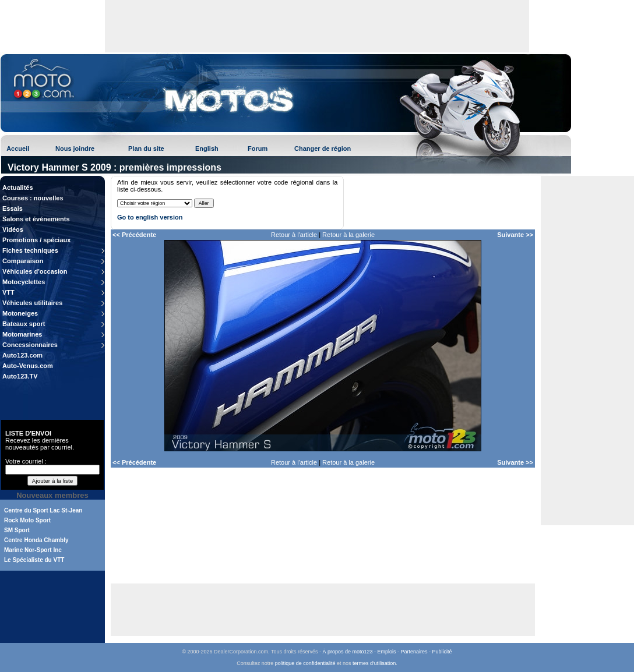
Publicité (442, 652)
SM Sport (17, 530)
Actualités (18, 188)
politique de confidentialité (305, 663)
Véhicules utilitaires (32, 303)
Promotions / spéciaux (36, 240)
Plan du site (146, 148)
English (207, 148)
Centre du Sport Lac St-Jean (43, 510)
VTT (8, 292)
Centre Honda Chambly (36, 540)
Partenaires (414, 652)
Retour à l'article (294, 235)
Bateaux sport (24, 324)
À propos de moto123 (347, 652)
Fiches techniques (30, 250)
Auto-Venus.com (28, 366)
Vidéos (13, 229)
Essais (13, 208)
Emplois (387, 652)
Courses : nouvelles (33, 198)
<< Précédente (134, 235)
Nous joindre (75, 148)
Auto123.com (22, 355)
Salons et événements (36, 219)
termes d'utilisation (374, 663)
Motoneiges (20, 313)
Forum (258, 148)
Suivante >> (515, 235)
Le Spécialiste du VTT (34, 560)
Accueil (18, 148)
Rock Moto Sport (27, 520)
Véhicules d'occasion (35, 271)
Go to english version (150, 217)
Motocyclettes (24, 282)
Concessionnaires (30, 345)
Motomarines (22, 334)
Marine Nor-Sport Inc (33, 550)
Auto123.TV (20, 376)
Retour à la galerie (348, 235)
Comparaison (23, 261)
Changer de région (323, 148)
